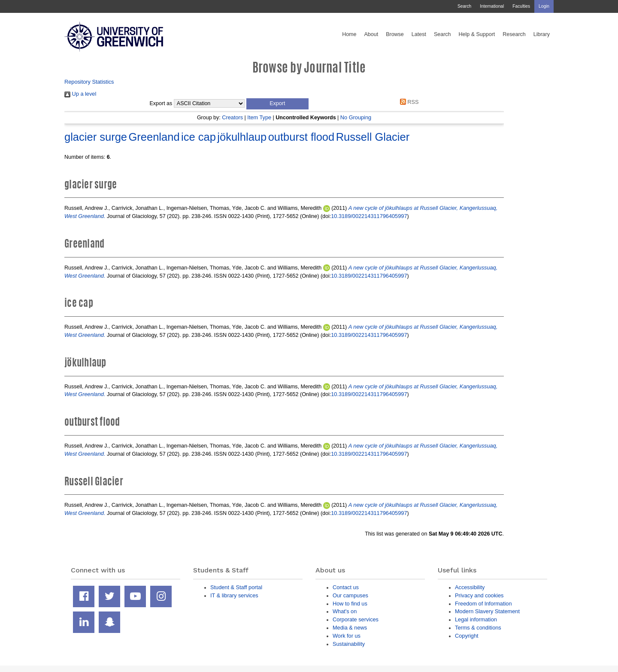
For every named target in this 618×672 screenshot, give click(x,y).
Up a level (80, 94)
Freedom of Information (483, 604)
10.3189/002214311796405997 (369, 216)
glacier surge (96, 137)
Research (514, 34)
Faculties (521, 6)
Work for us (347, 636)
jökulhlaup (242, 137)
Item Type (259, 117)
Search (464, 6)
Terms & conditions (478, 628)
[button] (277, 104)
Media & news (350, 628)
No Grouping (356, 117)
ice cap (198, 137)
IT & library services (234, 595)
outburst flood (301, 137)
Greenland (154, 137)
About (371, 34)
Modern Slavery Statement (487, 611)
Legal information (476, 619)
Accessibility (470, 587)
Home (349, 34)
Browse (395, 34)
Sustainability (349, 644)
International (492, 6)
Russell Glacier (373, 137)
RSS (408, 102)
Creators (232, 117)
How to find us (350, 604)
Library (542, 34)
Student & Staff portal (236, 587)
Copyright (467, 636)
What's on (345, 611)
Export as (161, 103)
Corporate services (356, 619)
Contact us (346, 587)
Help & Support (477, 34)
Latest (419, 34)
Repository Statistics (89, 82)
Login (544, 6)
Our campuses (350, 595)
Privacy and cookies (479, 595)
